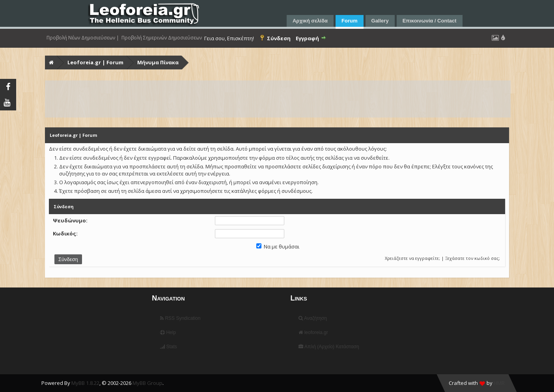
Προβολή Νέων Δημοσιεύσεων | (83, 38)
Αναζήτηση (313, 318)
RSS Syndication (180, 318)
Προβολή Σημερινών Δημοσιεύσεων (162, 38)
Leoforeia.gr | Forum (95, 62)
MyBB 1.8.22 (85, 383)
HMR (499, 383)
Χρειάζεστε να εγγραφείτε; (412, 258)
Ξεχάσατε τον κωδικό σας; (473, 258)
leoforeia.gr (313, 332)
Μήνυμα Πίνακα (158, 62)
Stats (169, 347)
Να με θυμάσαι (278, 246)
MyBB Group (147, 383)
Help (168, 332)
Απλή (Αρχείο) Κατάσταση (329, 347)
